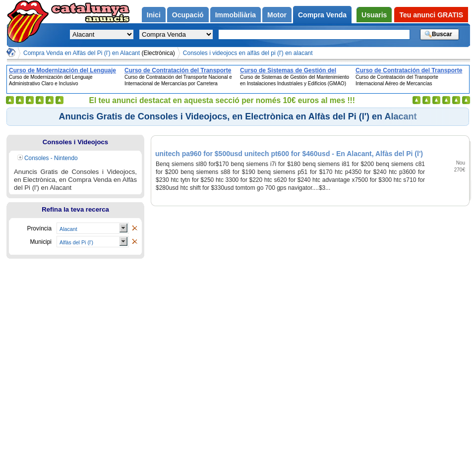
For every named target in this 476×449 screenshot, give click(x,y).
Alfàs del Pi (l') (76, 242)
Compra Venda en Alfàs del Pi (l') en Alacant (99, 53)
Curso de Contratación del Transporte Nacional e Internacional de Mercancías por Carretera (180, 70)
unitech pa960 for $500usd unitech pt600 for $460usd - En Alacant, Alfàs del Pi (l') (289, 154)
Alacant (68, 229)
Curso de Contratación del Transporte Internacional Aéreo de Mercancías (409, 70)
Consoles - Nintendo (51, 158)
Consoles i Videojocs (75, 142)
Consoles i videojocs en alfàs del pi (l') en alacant (248, 53)
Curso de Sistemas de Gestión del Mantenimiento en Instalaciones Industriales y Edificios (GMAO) (288, 70)
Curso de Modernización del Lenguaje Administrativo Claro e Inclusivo (62, 70)
